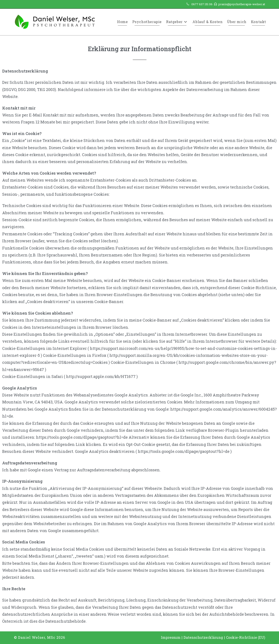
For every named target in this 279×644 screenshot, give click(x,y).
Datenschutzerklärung (203, 637)
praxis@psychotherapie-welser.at (242, 4)
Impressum (171, 637)
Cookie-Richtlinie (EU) (246, 637)
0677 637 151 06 (202, 4)
